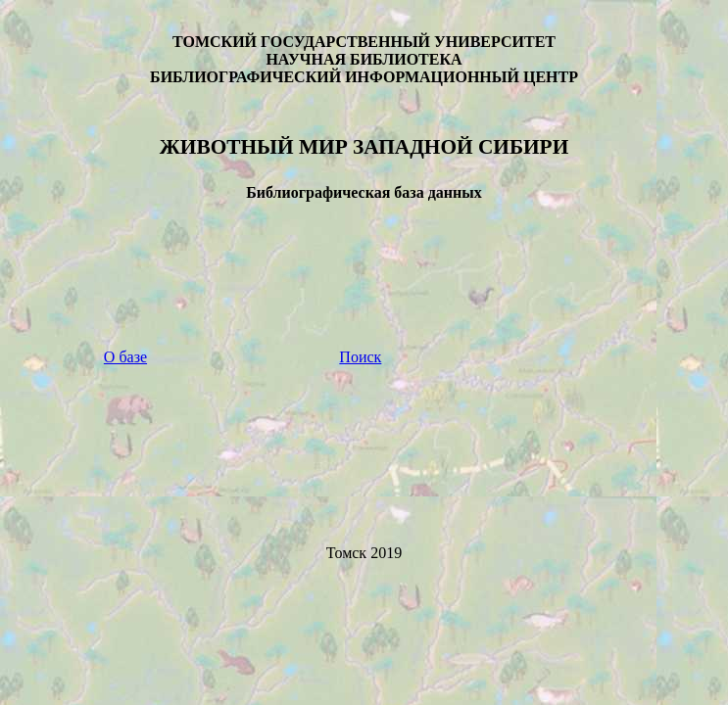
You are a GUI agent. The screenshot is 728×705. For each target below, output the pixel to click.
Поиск (360, 357)
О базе (125, 357)
